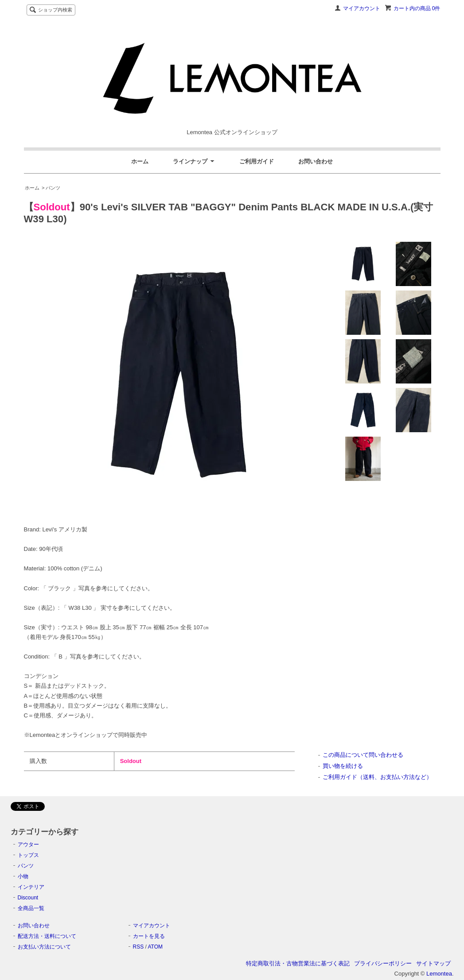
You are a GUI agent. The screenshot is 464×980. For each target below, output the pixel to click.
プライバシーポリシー (383, 963)
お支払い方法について (44, 947)
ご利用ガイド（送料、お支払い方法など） (377, 777)
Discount (28, 898)
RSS (138, 947)
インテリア (31, 887)
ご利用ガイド (257, 161)
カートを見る (149, 936)
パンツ (26, 866)
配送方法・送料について (47, 936)
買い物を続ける (343, 766)
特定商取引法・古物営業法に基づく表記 (298, 963)
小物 (23, 876)
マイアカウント (362, 8)
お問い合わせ (316, 161)
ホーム (140, 161)
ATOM (155, 947)
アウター (28, 844)
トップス (28, 855)
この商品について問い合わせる (363, 755)
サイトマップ (433, 963)
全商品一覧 (31, 908)
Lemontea (439, 974)
